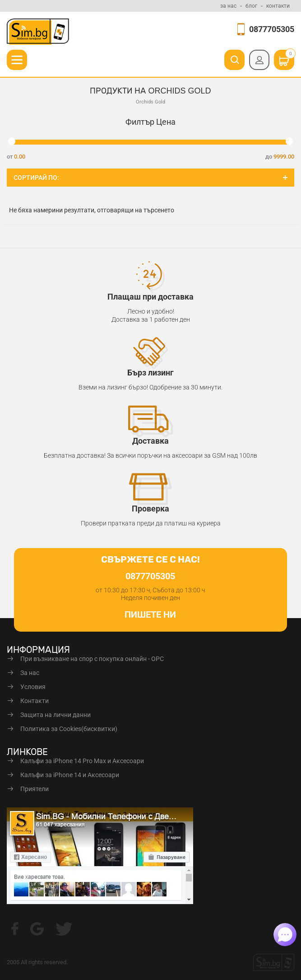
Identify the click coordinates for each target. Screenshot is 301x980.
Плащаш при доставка (150, 297)
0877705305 (272, 29)
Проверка (150, 509)
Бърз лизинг (150, 373)
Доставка (150, 441)
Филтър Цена (150, 122)
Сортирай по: (36, 178)
